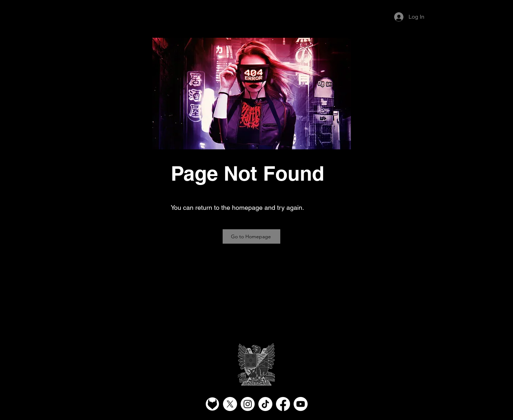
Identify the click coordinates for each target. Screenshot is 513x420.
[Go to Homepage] (251, 236)
